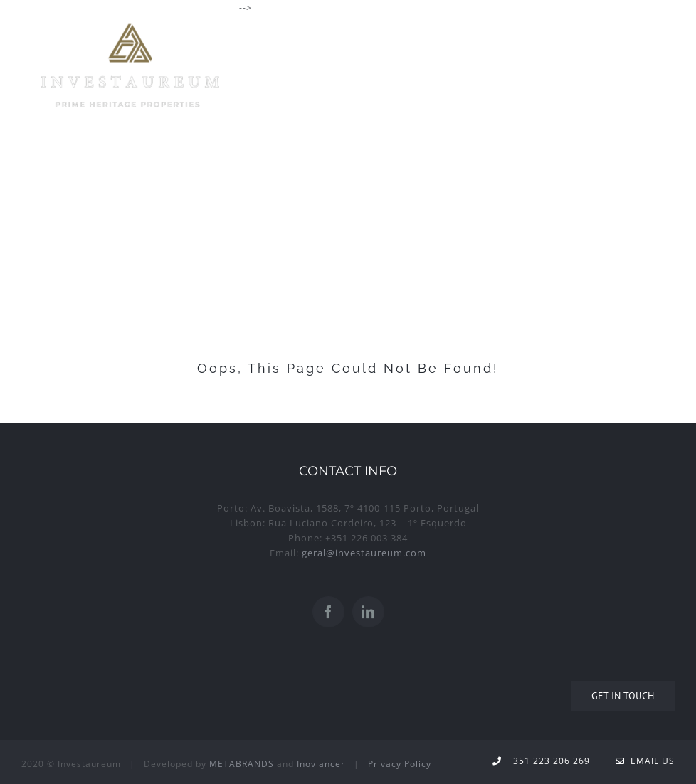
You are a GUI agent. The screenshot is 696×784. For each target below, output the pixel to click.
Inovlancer (321, 764)
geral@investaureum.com (364, 553)
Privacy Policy (400, 764)
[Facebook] (328, 612)
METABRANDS (242, 764)
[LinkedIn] (368, 612)
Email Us (645, 761)
